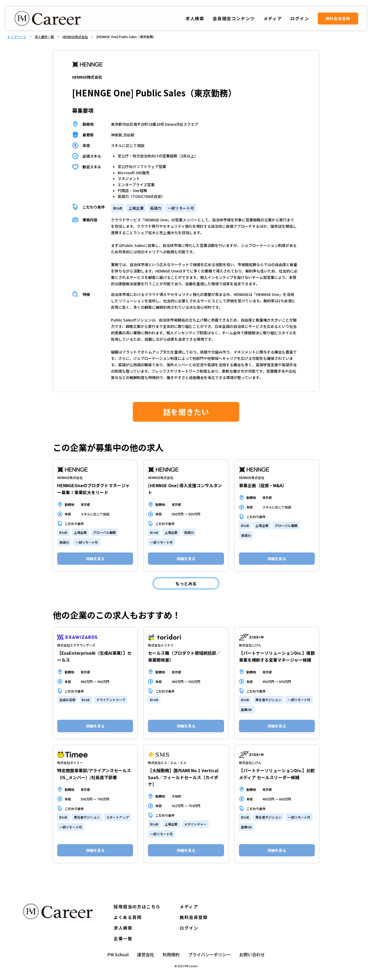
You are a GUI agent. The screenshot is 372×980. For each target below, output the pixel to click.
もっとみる (186, 583)
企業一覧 (123, 938)
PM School (118, 954)
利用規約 (171, 954)
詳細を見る (95, 559)
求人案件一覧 (44, 37)
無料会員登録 (338, 18)
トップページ (17, 37)
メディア (189, 906)
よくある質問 (128, 917)
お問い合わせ (252, 954)
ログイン (189, 928)
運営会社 (146, 954)
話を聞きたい (186, 412)
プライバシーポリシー (209, 954)
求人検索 (195, 18)
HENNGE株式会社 (75, 37)
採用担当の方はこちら (137, 906)
